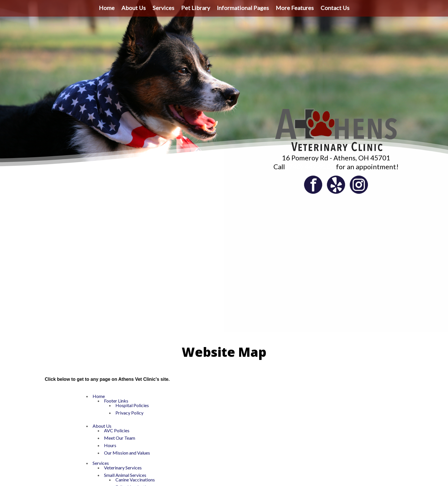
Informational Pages (243, 8)
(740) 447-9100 (310, 167)
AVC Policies (117, 430)
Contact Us (335, 8)
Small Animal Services (125, 475)
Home (107, 8)
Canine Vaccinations (135, 480)
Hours (110, 445)
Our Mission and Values (127, 453)
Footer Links (116, 401)
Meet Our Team (120, 438)
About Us (134, 8)
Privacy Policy (129, 413)
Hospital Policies (132, 405)
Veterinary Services (123, 468)
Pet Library (196, 8)
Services (163, 8)
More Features (295, 8)
